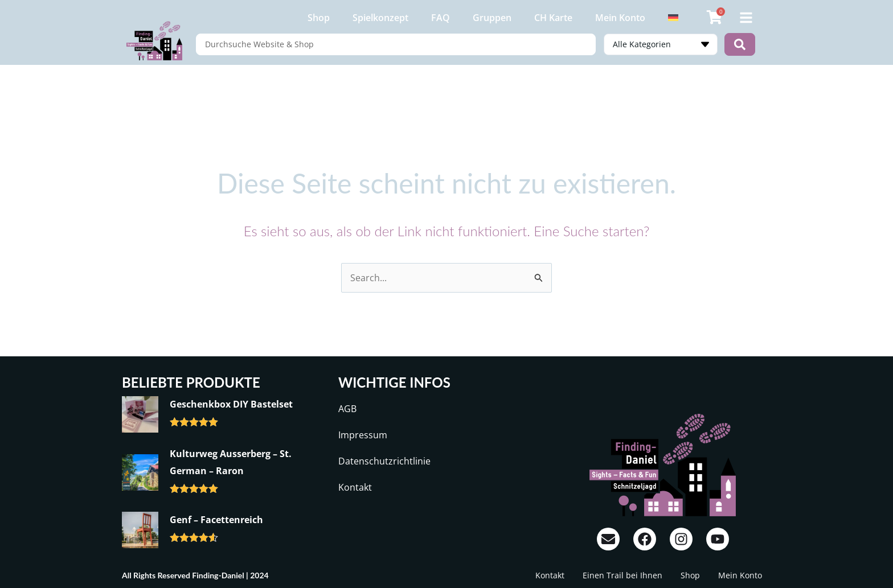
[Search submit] (740, 44)
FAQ (441, 18)
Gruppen (492, 18)
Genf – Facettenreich (216, 520)
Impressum (363, 435)
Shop (319, 18)
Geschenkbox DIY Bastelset (231, 404)
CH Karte (553, 18)
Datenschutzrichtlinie (384, 461)
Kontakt (355, 487)
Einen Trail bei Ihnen (622, 575)
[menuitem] (673, 18)
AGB (347, 409)
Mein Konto (620, 18)
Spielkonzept (380, 18)
